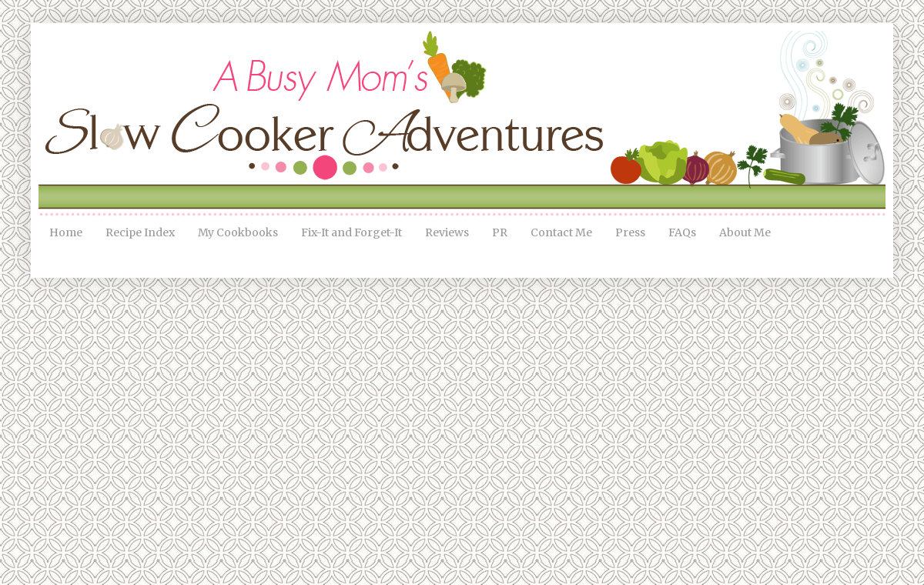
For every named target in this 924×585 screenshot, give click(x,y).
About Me (745, 232)
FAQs (682, 232)
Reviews (447, 232)
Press (630, 232)
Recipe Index (140, 232)
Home (66, 232)
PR (500, 232)
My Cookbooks (238, 232)
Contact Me (561, 232)
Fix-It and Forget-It (352, 232)
